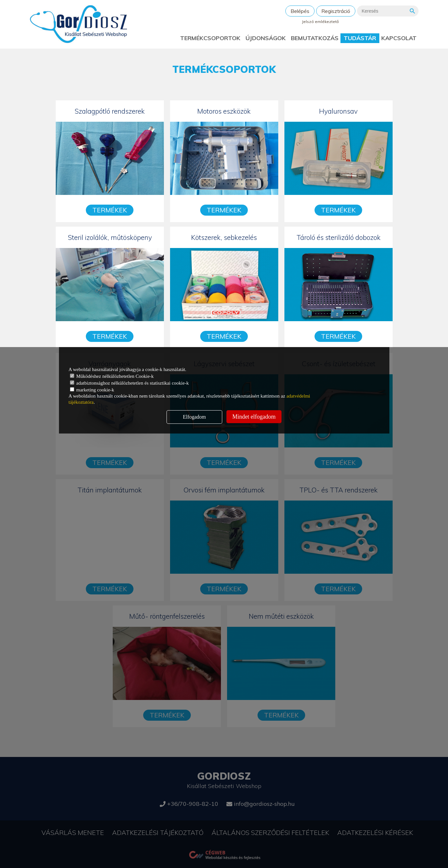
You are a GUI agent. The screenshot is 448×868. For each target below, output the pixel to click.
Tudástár (360, 38)
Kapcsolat (399, 38)
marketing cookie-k (92, 390)
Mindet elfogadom (254, 417)
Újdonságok (266, 38)
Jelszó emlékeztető (320, 22)
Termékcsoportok (210, 38)
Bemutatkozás (315, 38)
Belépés (300, 11)
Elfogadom (194, 417)
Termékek (110, 210)
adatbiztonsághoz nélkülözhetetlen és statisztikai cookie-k (129, 383)
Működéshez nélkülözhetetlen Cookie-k (112, 376)
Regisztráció (336, 11)
